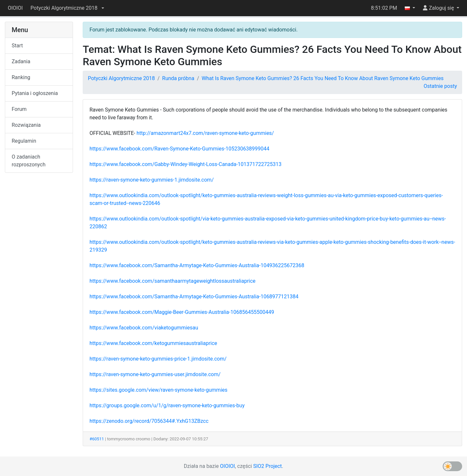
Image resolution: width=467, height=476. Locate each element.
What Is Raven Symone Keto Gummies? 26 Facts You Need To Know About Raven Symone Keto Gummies (323, 78)
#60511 (97, 439)
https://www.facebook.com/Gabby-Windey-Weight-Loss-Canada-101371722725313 (186, 164)
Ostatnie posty (440, 86)
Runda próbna (178, 78)
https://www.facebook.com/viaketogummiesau (144, 328)
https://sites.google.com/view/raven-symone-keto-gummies (158, 390)
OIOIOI (15, 8)
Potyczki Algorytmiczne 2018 (121, 78)
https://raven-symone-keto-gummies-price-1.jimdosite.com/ (158, 359)
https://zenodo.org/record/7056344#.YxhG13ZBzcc (149, 421)
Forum (19, 109)
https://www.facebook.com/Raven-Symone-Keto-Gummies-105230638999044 (179, 149)
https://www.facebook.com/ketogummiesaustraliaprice (153, 343)
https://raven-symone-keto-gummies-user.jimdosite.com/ (155, 374)
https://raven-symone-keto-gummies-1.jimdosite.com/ (152, 180)
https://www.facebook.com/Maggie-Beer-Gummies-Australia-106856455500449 (182, 312)
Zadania (21, 61)
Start (17, 46)
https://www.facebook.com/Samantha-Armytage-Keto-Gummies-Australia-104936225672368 (197, 265)
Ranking (21, 77)
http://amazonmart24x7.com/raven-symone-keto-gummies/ (205, 133)
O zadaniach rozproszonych (29, 161)
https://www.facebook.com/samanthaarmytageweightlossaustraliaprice (173, 281)
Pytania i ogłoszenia (35, 93)
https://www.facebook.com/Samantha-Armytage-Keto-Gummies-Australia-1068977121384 (194, 297)
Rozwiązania (26, 125)
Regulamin (24, 141)
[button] (67, 8)
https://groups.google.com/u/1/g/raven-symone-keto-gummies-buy (167, 405)
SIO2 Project (268, 466)
